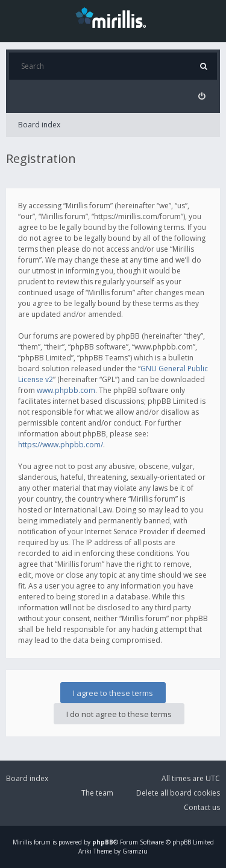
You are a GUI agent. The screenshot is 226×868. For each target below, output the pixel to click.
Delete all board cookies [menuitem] (178, 793)
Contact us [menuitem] (202, 807)
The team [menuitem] (97, 793)
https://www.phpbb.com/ (61, 445)
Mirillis (22, 842)
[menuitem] (202, 96)
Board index (39, 125)
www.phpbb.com (66, 390)
